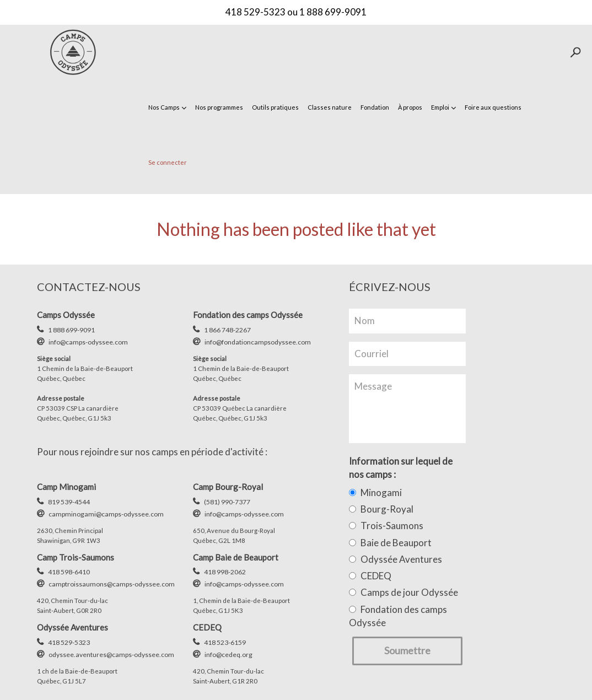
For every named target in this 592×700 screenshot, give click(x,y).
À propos (410, 107)
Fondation (375, 107)
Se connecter (168, 162)
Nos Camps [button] (167, 107)
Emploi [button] (443, 107)
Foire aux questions (493, 107)
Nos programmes (219, 107)
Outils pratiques (275, 107)
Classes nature (330, 107)
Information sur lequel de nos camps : (401, 468)
